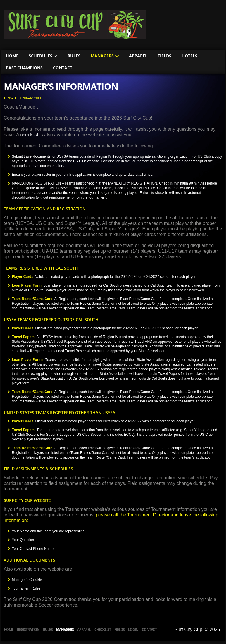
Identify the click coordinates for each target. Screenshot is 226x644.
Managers (105, 56)
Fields (164, 56)
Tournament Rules (26, 588)
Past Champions (24, 68)
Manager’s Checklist (28, 580)
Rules (74, 56)
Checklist (103, 630)
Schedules (43, 56)
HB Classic (75, 25)
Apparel (138, 56)
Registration (28, 630)
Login (133, 630)
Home (12, 56)
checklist (29, 135)
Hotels (189, 56)
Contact (63, 68)
